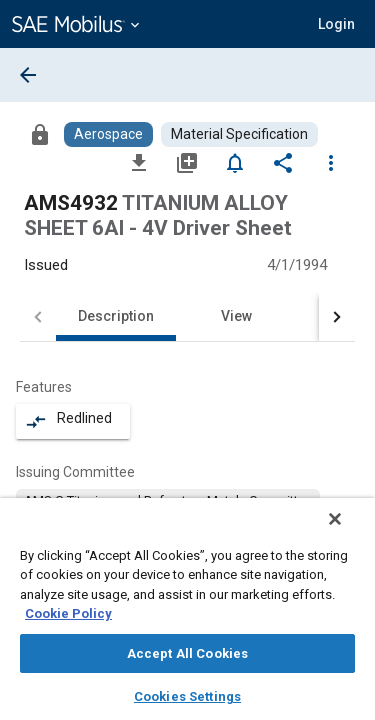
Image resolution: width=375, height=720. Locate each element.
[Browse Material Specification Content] (239, 134)
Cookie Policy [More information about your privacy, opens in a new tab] (68, 613)
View (236, 316)
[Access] (40, 134)
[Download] (139, 162)
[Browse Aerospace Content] (108, 134)
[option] (168, 501)
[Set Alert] (235, 162)
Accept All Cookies (187, 653)
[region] (187, 615)
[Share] (283, 162)
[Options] (331, 162)
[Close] (349, 532)
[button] (336, 24)
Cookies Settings (187, 696)
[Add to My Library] (187, 162)
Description (116, 316)
